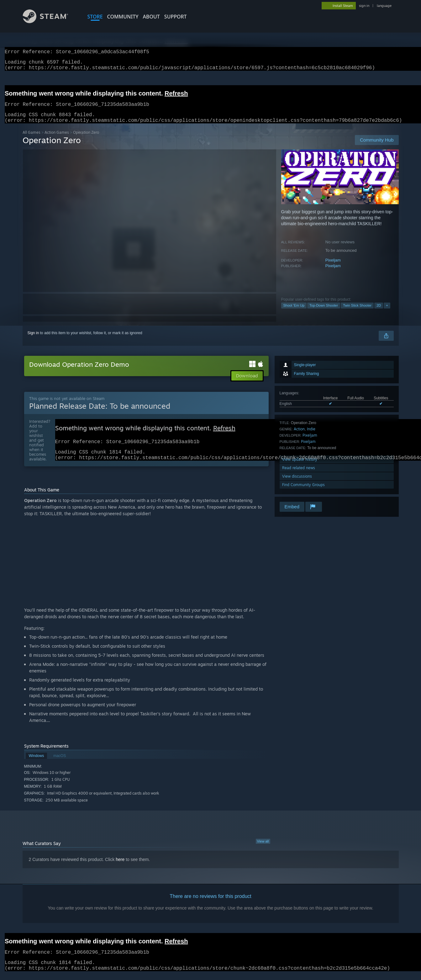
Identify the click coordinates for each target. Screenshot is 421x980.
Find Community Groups (303, 492)
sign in (364, 6)
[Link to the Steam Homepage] (50, 21)
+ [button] (387, 313)
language (384, 6)
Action (299, 436)
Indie (311, 436)
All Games (32, 140)
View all (263, 852)
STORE (95, 17)
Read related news (299, 475)
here (120, 870)
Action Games (57, 140)
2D (379, 313)
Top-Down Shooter (324, 313)
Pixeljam (333, 268)
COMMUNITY (123, 17)
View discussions (297, 484)
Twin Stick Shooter (357, 313)
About (151, 17)
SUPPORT (176, 17)
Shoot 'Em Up (294, 313)
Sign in (33, 340)
